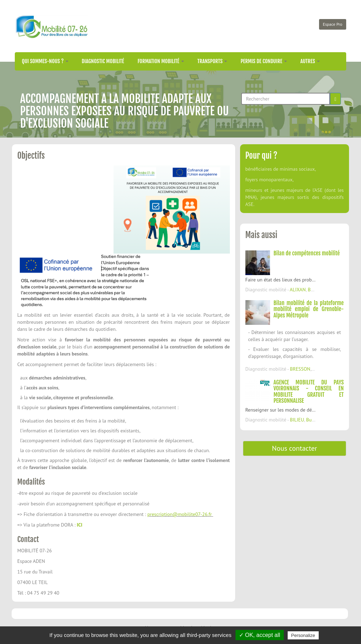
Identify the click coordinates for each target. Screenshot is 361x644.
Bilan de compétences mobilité (307, 253)
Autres (310, 61)
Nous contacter (294, 448)
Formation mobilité (161, 61)
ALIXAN (298, 290)
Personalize (303, 635)
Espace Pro (333, 24)
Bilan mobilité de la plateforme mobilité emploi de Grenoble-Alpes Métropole (309, 309)
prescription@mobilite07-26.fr (180, 514)
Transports (212, 61)
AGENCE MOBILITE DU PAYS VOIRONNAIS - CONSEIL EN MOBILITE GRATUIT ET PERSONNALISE (309, 392)
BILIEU (297, 420)
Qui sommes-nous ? (45, 61)
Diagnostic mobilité (103, 61)
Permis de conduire (264, 61)
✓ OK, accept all (260, 635)
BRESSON (300, 369)
